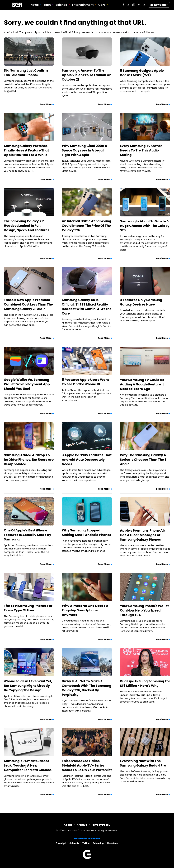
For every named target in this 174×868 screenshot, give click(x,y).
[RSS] (144, 5)
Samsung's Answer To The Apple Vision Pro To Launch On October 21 (87, 75)
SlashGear (113, 843)
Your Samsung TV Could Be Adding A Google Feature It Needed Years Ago (142, 384)
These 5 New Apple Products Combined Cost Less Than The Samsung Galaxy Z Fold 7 (28, 304)
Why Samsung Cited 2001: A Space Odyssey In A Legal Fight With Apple (85, 150)
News (35, 5)
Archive (82, 825)
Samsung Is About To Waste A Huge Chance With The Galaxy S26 (145, 226)
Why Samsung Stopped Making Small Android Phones (86, 533)
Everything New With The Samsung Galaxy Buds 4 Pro (143, 763)
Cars (102, 5)
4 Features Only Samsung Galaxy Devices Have (141, 302)
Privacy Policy (101, 825)
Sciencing (98, 843)
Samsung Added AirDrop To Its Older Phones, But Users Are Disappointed (29, 460)
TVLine (86, 843)
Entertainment (83, 5)
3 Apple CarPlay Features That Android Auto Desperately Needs (87, 460)
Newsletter (159, 5)
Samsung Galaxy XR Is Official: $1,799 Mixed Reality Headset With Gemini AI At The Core (87, 307)
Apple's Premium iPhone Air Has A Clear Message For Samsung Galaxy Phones (143, 535)
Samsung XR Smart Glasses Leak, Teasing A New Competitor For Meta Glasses (28, 765)
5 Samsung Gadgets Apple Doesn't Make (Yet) (142, 73)
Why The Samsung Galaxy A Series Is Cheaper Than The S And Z (143, 460)
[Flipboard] (139, 5)
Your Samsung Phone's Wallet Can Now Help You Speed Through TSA (144, 610)
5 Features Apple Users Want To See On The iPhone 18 (85, 382)
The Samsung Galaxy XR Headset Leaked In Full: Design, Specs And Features (27, 226)
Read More (46, 104)
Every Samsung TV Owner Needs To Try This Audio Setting (141, 150)
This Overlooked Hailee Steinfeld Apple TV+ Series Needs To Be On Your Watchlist (87, 765)
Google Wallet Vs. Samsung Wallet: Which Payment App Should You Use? (27, 384)
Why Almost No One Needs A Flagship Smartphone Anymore (85, 610)
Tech (47, 5)
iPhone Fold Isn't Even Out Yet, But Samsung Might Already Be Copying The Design (28, 686)
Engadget (61, 843)
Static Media (71, 831)
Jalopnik (74, 843)
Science (61, 5)
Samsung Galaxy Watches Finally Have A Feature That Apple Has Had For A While (26, 150)
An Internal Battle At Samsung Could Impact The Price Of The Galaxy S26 (87, 226)
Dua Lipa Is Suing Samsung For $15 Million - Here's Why (145, 683)
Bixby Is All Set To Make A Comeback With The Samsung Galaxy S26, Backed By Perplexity (87, 688)
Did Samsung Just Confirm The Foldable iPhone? (26, 73)
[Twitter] (128, 5)
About (68, 825)
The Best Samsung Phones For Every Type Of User (28, 608)
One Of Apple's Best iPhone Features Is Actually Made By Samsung (28, 535)
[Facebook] (123, 5)
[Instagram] (134, 5)
